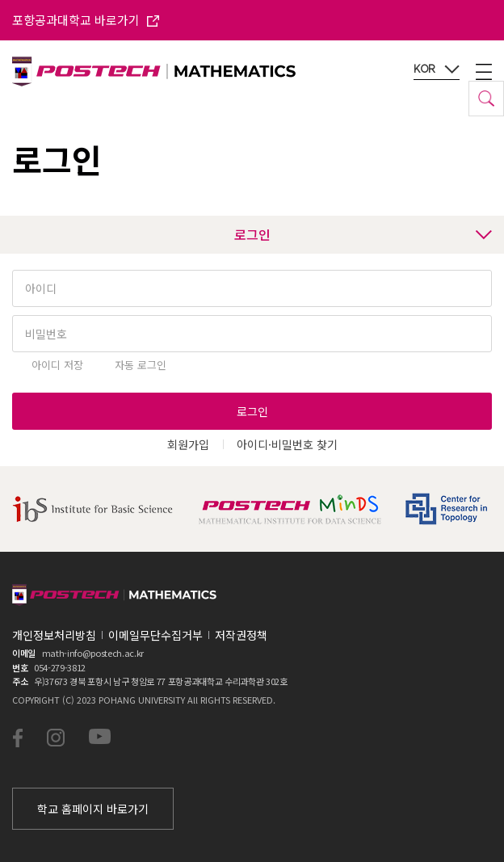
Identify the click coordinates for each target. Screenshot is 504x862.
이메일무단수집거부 (155, 635)
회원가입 (188, 444)
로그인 (363, 234)
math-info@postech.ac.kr (93, 653)
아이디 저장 (57, 365)
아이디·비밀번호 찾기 (287, 444)
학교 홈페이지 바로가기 (93, 809)
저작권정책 (241, 635)
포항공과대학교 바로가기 (86, 20)
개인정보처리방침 (54, 635)
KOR (437, 69)
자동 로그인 (141, 365)
